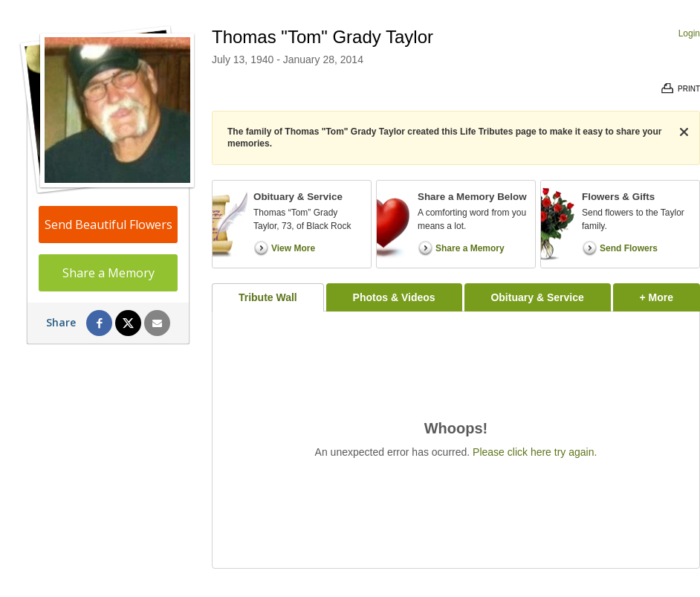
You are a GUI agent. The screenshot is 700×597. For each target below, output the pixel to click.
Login (689, 33)
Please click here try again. (535, 452)
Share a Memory (108, 273)
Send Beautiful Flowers (108, 225)
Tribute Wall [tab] (268, 297)
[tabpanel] (456, 440)
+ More (670, 293)
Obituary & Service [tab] (537, 297)
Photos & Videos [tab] (394, 297)
